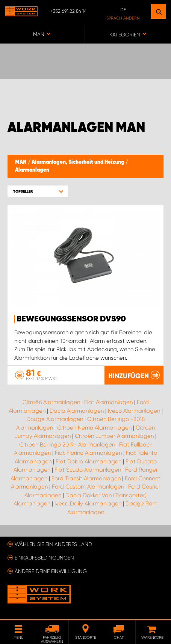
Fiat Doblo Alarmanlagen (89, 462)
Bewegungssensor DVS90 (71, 319)
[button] (38, 191)
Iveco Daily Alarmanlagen (88, 504)
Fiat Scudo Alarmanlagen (88, 470)
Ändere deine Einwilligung (51, 571)
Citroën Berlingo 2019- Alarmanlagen (67, 445)
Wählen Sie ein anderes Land (53, 544)
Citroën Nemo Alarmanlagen (94, 428)
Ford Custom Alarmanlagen (88, 487)
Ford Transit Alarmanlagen (86, 478)
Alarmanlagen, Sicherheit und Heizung (79, 162)
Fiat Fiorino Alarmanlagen (88, 453)
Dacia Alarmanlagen (77, 411)
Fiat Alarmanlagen (108, 402)
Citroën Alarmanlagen (51, 402)
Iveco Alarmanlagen (134, 411)
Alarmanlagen (32, 170)
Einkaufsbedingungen (44, 558)
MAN (21, 162)
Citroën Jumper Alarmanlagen (114, 436)
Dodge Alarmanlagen (55, 419)
